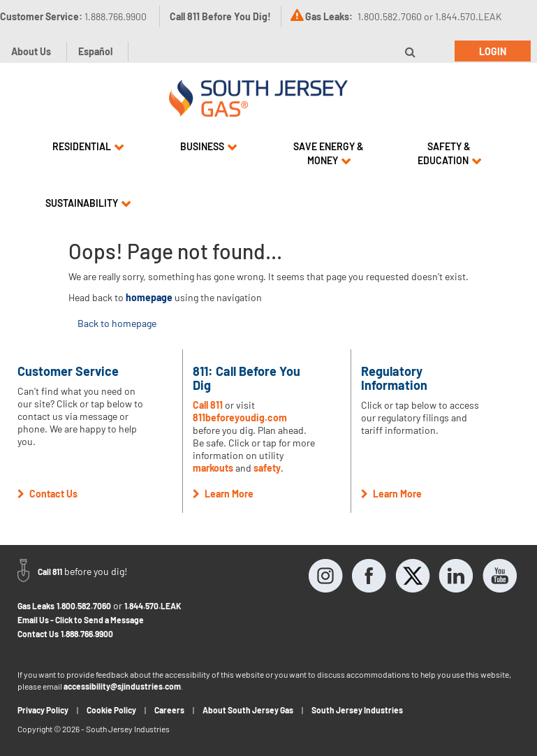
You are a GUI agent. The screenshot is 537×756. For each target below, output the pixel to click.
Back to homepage (117, 323)
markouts (213, 468)
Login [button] (493, 51)
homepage (149, 297)
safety (267, 468)
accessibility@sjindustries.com (122, 686)
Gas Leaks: (329, 16)
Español (95, 51)
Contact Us (38, 634)
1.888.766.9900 (87, 634)
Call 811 (208, 405)
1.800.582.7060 (84, 606)
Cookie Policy (111, 710)
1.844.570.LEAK (153, 606)
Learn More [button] (223, 494)
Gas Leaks (36, 606)
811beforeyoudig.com (240, 417)
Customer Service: (73, 16)
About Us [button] (31, 51)
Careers (169, 710)
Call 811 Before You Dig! (220, 16)
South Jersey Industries (357, 710)
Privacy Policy (43, 710)
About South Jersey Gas (248, 710)
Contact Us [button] (47, 494)
